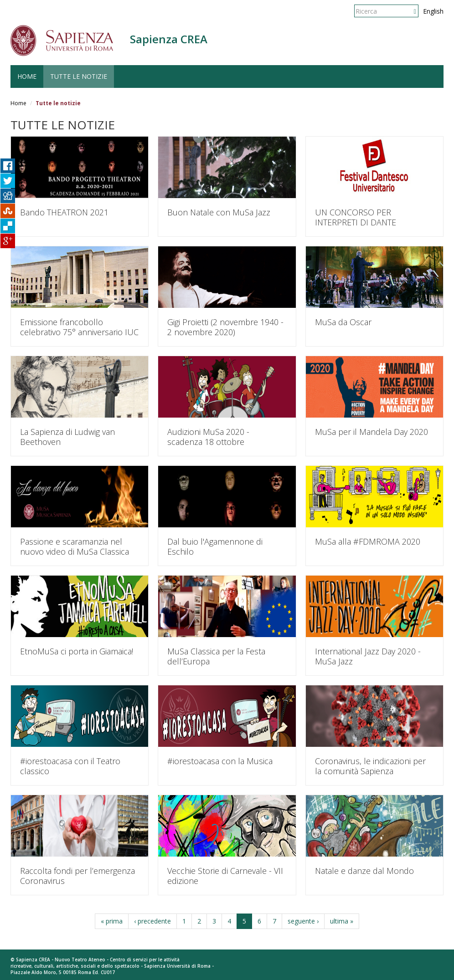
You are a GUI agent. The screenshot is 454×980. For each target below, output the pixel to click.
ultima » (342, 921)
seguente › (303, 921)
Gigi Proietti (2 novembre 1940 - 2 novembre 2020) (225, 327)
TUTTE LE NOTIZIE (79, 76)
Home (18, 103)
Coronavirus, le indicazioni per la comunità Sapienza (370, 766)
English (433, 11)
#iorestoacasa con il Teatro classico (70, 766)
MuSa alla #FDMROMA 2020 (368, 541)
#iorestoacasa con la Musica (220, 761)
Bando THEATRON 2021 (64, 212)
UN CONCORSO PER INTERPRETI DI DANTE (356, 217)
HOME (27, 76)
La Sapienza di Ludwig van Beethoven (67, 437)
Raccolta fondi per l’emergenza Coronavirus (77, 876)
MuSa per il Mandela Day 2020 (371, 432)
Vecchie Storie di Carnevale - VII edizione (225, 876)
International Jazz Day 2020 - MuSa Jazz (368, 656)
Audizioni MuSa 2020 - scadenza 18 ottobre (208, 437)
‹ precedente (152, 921)
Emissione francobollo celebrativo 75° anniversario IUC (79, 327)
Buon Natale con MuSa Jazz (219, 212)
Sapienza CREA (169, 39)
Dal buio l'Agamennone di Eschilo (215, 546)
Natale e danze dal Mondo (364, 871)
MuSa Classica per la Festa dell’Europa (216, 656)
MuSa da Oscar (343, 322)
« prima (112, 921)
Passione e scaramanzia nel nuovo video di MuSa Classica (75, 546)
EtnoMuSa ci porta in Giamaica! (77, 651)
